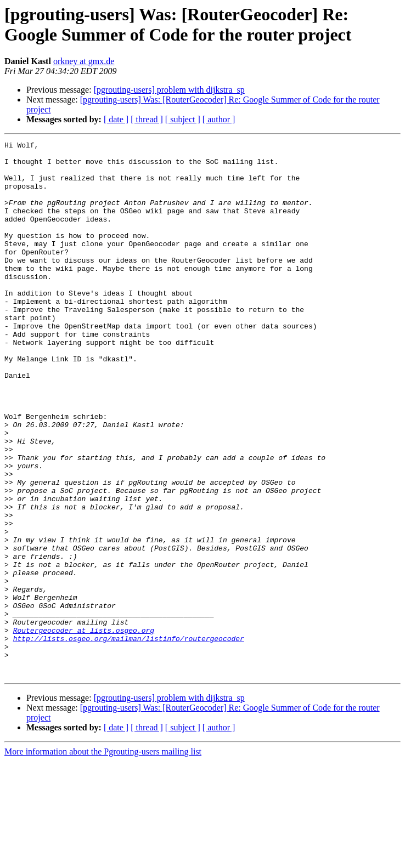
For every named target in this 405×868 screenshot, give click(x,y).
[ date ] (116, 119)
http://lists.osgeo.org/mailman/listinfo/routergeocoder (129, 739)
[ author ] (219, 119)
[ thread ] (147, 119)
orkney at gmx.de (84, 61)
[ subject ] (183, 119)
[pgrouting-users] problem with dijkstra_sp (169, 90)
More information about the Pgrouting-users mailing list (103, 858)
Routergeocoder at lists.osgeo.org (84, 729)
